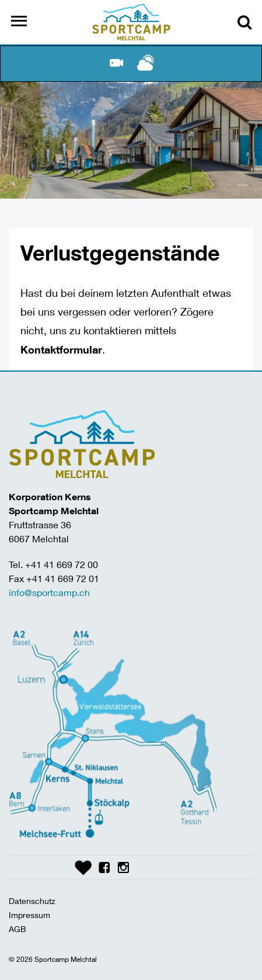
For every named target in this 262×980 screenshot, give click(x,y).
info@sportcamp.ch (49, 592)
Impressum (29, 915)
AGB (18, 929)
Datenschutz (32, 901)
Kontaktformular (61, 349)
